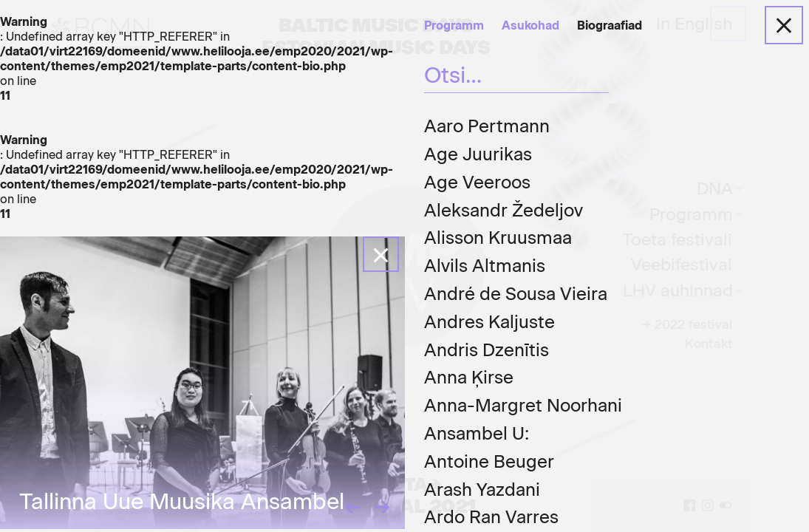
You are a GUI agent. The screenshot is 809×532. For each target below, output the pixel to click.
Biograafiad (610, 25)
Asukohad (530, 25)
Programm (454, 25)
